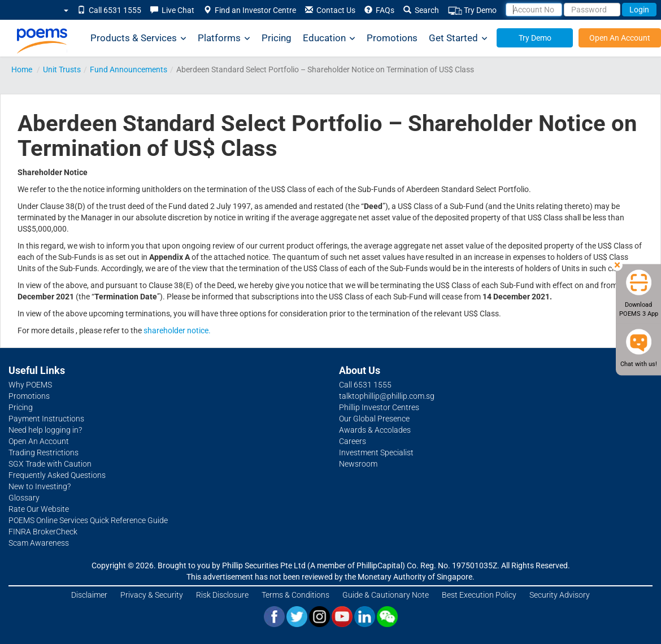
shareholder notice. (177, 330)
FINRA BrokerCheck (43, 532)
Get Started (458, 38)
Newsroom (358, 464)
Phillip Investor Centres (379, 407)
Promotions (392, 38)
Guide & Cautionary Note (386, 595)
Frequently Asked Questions (57, 475)
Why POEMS (30, 385)
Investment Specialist (376, 452)
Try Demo (472, 10)
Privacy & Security (152, 595)
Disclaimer (89, 595)
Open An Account (620, 38)
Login (639, 10)
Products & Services (138, 38)
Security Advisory (560, 595)
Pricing (277, 38)
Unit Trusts (62, 69)
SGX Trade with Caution (50, 464)
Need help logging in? (45, 430)
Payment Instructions (46, 419)
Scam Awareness (39, 543)
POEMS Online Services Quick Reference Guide (88, 520)
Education (329, 38)
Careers (353, 441)
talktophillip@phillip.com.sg (387, 396)
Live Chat (172, 10)
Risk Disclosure (222, 595)
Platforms (224, 38)
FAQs (379, 10)
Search (421, 10)
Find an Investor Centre (250, 10)
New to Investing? (40, 486)
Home (22, 69)
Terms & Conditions (295, 595)
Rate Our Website (39, 509)
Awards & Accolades (375, 430)
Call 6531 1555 (109, 10)
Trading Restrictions (44, 452)
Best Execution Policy (479, 595)
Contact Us (330, 10)
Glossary (24, 498)
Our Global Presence (374, 419)
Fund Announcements (129, 69)
